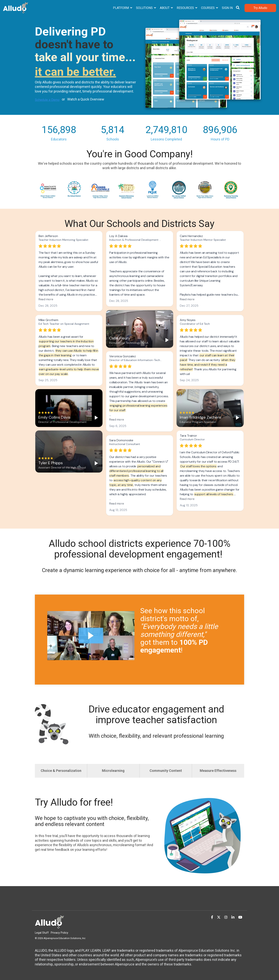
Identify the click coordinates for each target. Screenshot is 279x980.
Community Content (166, 771)
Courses (208, 8)
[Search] (238, 8)
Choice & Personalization (61, 771)
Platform (121, 8)
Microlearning (113, 771)
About (165, 8)
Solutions (145, 8)
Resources (186, 8)
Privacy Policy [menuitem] (59, 933)
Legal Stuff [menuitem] (42, 933)
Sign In (227, 8)
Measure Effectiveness (218, 771)
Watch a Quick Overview (86, 99)
